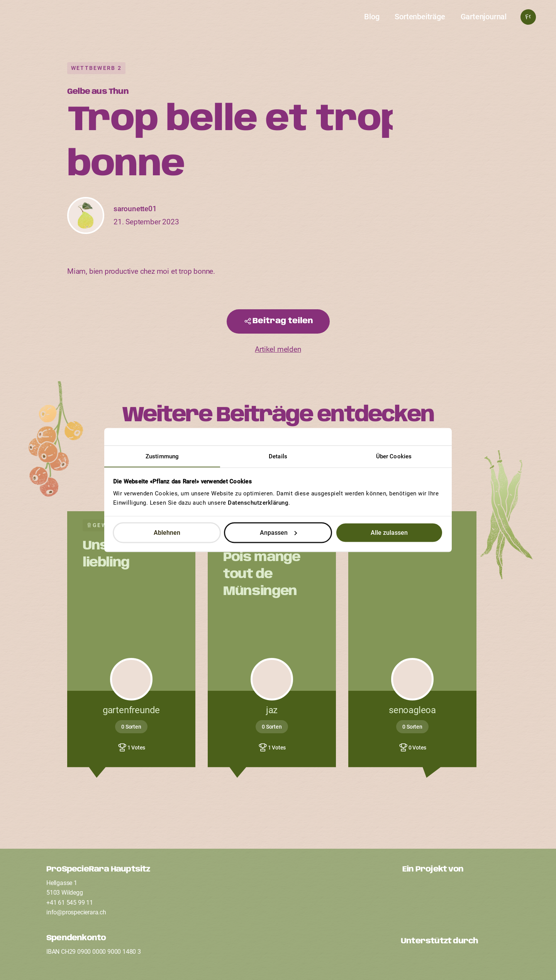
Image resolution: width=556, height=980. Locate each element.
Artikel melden (278, 349)
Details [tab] (278, 456)
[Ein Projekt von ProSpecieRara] (456, 899)
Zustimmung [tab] (162, 456)
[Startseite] (278, 22)
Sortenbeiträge (420, 17)
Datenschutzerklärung (258, 503)
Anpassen (278, 532)
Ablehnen (167, 532)
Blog (372, 17)
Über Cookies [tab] (394, 456)
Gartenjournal (484, 17)
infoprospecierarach (76, 912)
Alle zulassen (389, 532)
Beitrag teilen (283, 321)
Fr (528, 17)
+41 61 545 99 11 (70, 903)
